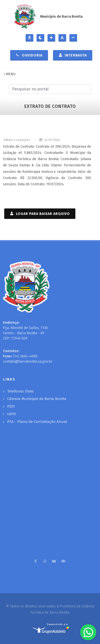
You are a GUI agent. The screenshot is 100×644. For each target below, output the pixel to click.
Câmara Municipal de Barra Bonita (37, 399)
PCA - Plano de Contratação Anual (37, 422)
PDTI (11, 406)
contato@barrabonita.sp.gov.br (28, 361)
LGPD (12, 414)
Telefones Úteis (20, 391)
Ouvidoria (29, 55)
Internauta (73, 55)
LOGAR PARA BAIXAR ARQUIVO (40, 213)
